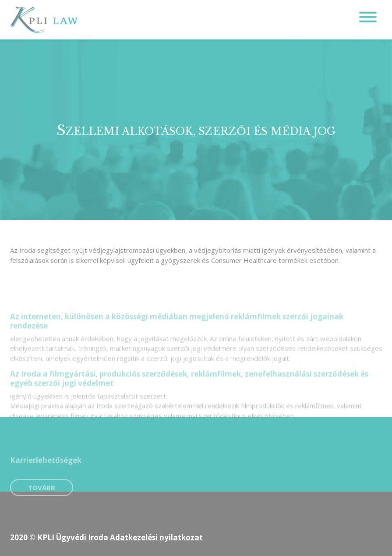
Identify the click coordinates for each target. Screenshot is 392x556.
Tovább (42, 495)
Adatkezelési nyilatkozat (156, 537)
